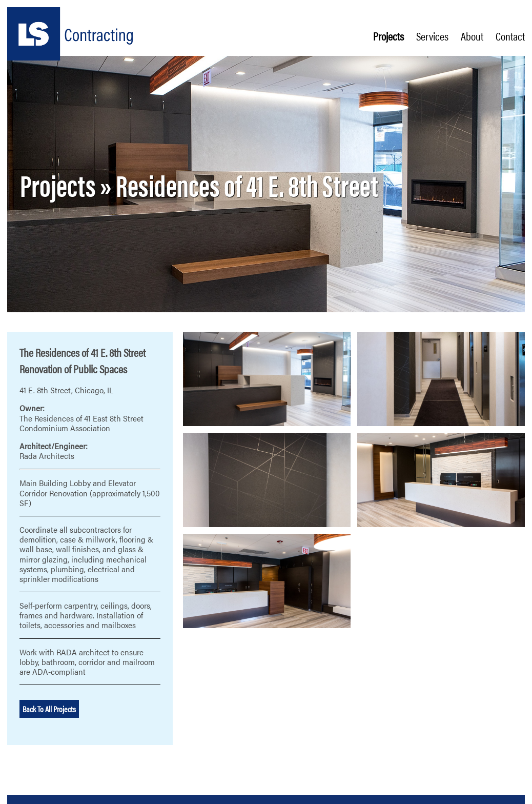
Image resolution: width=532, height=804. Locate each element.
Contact (510, 36)
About (472, 36)
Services (432, 36)
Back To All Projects (49, 709)
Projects (388, 36)
